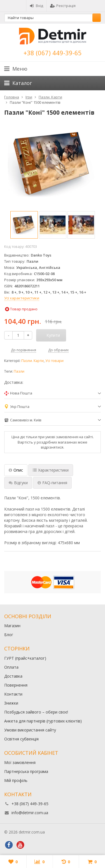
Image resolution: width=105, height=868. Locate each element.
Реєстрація (63, 6)
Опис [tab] (16, 470)
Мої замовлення (20, 762)
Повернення (16, 685)
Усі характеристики (22, 298)
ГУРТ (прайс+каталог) (25, 658)
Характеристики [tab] (51, 470)
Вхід (36, 6)
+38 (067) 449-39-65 (53, 53)
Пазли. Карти (32, 361)
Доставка (13, 676)
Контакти (13, 694)
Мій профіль (16, 780)
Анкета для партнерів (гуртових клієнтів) (43, 721)
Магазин (12, 626)
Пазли (19, 371)
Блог (9, 635)
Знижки (11, 703)
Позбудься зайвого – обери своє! (36, 712)
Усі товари (54, 361)
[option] (24, 225)
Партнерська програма (26, 771)
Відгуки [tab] (18, 483)
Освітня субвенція (21, 739)
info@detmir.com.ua (30, 813)
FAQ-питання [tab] (52, 483)
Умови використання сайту (30, 730)
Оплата (11, 667)
